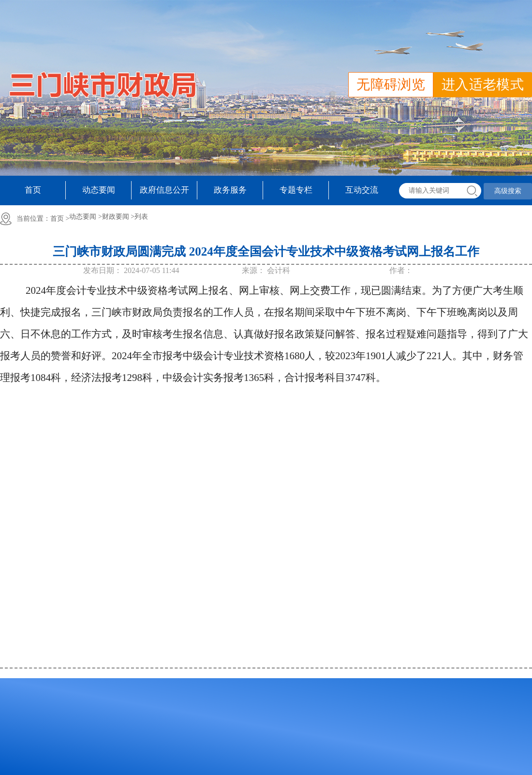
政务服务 (230, 190)
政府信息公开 (164, 190)
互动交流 (362, 190)
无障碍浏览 (391, 84)
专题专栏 (296, 190)
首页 (33, 190)
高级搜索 (508, 191)
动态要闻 (99, 190)
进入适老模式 (483, 84)
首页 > (60, 219)
